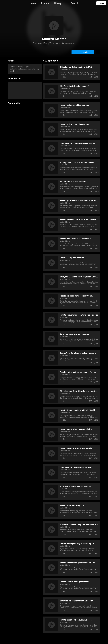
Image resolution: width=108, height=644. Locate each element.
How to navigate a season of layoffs (76, 448)
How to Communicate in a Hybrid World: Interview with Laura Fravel (78, 410)
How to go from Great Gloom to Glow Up (78, 201)
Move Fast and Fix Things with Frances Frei (79, 525)
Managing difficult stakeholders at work (78, 162)
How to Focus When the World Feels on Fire (79, 315)
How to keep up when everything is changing (75, 620)
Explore (45, 3)
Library (58, 3)
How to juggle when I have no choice (76, 429)
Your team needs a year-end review (75, 486)
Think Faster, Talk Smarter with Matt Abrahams (76, 67)
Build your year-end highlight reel (75, 334)
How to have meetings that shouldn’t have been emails (78, 563)
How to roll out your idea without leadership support (74, 124)
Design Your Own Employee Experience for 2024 (79, 353)
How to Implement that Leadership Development (75, 239)
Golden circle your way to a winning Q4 (77, 544)
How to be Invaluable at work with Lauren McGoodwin (78, 220)
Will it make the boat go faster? (74, 181)
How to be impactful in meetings (74, 105)
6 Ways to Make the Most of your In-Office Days (79, 277)
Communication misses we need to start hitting (78, 143)
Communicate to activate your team (76, 467)
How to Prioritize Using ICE (72, 505)
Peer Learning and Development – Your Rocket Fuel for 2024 (77, 372)
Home (33, 3)
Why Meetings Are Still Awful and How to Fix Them (78, 391)
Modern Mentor (65, 70)
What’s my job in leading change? (74, 86)
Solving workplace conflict (72, 258)
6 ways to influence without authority (76, 601)
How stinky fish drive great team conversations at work (74, 582)
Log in (101, 3)
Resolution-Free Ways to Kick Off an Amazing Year (76, 296)
